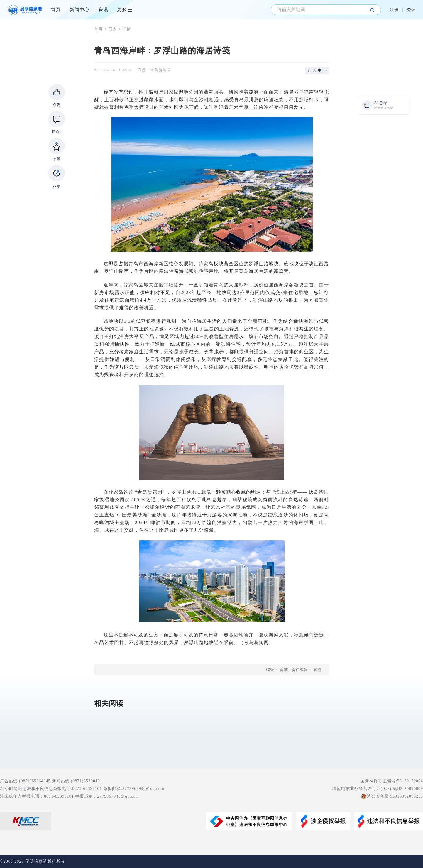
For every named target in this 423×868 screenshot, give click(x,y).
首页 (56, 10)
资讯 (103, 10)
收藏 (57, 159)
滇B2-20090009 (408, 789)
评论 (57, 132)
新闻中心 (79, 10)
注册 (394, 10)
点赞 (57, 105)
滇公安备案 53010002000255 (395, 796)
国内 (113, 29)
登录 (411, 10)
